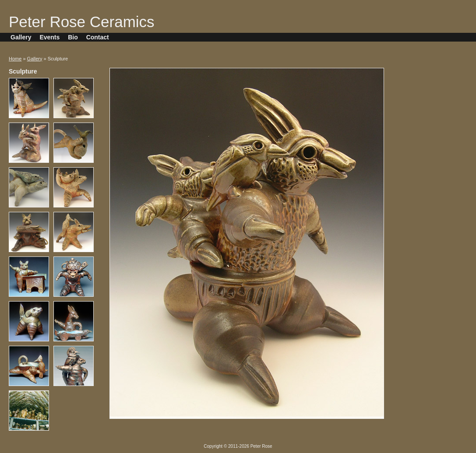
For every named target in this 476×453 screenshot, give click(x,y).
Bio (73, 37)
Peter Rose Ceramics (82, 22)
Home (15, 59)
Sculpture (23, 71)
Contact (98, 37)
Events (49, 37)
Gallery (21, 37)
